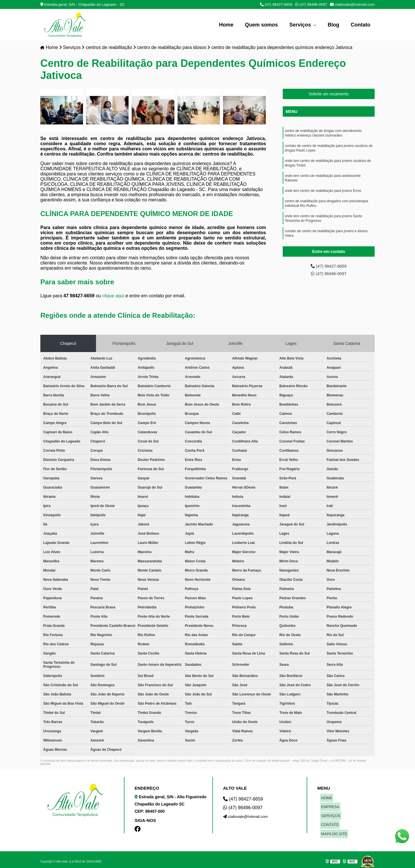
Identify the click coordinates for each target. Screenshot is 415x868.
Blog (333, 25)
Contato (361, 25)
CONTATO (329, 819)
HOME (326, 797)
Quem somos (261, 25)
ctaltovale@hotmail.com (352, 4)
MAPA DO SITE (333, 826)
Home (226, 25)
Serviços (301, 25)
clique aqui (113, 296)
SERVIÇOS (330, 812)
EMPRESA (329, 804)
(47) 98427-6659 (276, 4)
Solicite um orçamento (329, 94)
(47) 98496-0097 (311, 4)
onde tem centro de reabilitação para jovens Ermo (323, 196)
